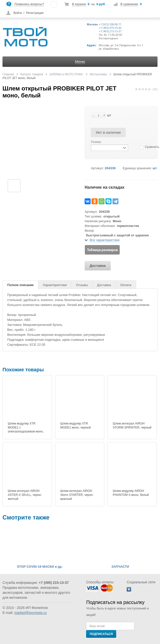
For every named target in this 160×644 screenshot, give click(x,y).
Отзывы (82, 285)
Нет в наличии (108, 132)
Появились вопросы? (29, 4)
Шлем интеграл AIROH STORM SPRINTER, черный (132, 426)
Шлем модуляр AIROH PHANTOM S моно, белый (131, 493)
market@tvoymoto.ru (30, 613)
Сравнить (152, 147)
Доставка (98, 266)
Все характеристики (105, 240)
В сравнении (129, 4)
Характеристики (55, 285)
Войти (18, 13)
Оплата (126, 285)
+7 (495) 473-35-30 (110, 28)
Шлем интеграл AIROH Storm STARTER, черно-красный (77, 495)
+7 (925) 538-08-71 (110, 24)
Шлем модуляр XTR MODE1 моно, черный (75, 426)
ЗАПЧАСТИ (120, 567)
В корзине (79, 4)
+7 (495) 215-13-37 (110, 31)
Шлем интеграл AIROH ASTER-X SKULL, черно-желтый (25, 495)
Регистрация (35, 13)
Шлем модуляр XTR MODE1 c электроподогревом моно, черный (26, 429)
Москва (92, 24)
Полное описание (20, 285)
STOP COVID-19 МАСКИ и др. (40, 567)
